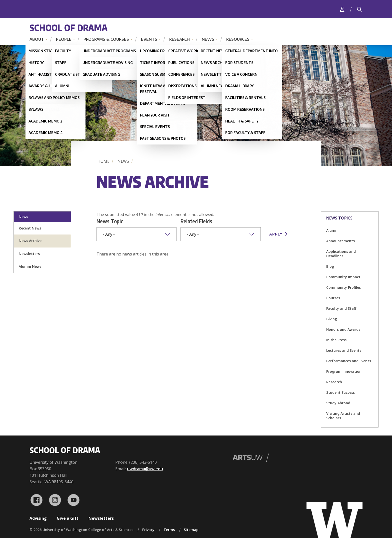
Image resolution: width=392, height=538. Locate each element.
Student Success (340, 392)
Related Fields (196, 221)
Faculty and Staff (341, 308)
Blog (330, 266)
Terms (169, 530)
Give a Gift (68, 518)
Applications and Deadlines (341, 254)
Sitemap (191, 530)
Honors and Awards (343, 329)
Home (103, 161)
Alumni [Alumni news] (332, 230)
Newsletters (101, 518)
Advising (38, 518)
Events (149, 39)
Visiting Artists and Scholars (343, 416)
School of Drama (68, 28)
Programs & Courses (106, 39)
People (64, 39)
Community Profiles (343, 287)
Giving (332, 319)
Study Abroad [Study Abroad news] (338, 403)
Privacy (148, 530)
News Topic (110, 221)
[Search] (359, 9)
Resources (238, 39)
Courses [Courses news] (333, 298)
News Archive (30, 241)
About (37, 39)
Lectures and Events (344, 350)
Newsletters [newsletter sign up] (29, 254)
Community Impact (343, 277)
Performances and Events (349, 361)
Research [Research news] (334, 382)
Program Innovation (344, 371)
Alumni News (30, 266)
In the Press (336, 340)
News (208, 39)
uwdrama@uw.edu (145, 469)
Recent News (30, 228)
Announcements (340, 241)
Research (179, 39)
